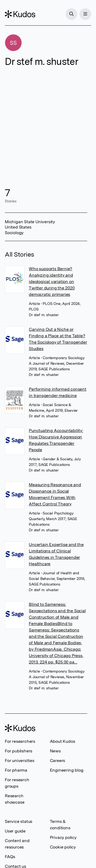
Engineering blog (67, 770)
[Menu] (85, 14)
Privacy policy (63, 837)
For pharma (16, 770)
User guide (15, 831)
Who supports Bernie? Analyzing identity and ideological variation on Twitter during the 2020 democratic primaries (52, 282)
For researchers (20, 741)
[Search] (71, 14)
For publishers (19, 751)
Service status (19, 821)
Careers (58, 761)
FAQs (10, 857)
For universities (20, 761)
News (55, 751)
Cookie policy (63, 847)
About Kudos (63, 741)
